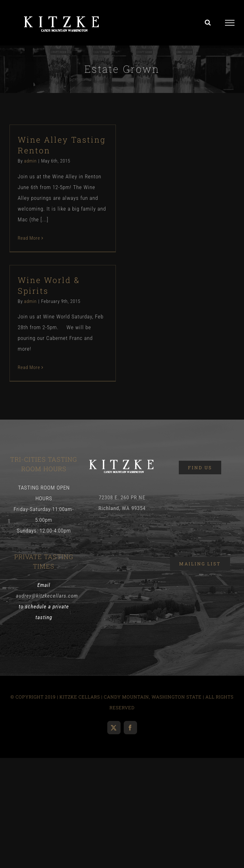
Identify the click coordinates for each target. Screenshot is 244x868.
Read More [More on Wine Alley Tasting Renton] (29, 238)
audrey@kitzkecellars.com (47, 596)
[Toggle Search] (208, 22)
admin (30, 161)
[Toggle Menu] (230, 23)
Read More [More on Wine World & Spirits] (29, 367)
